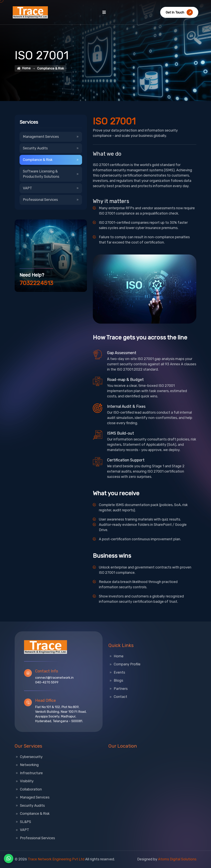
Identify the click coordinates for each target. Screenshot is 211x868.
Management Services (51, 137)
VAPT (51, 188)
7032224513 (36, 283)
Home (24, 68)
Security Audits (51, 148)
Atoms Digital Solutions (177, 859)
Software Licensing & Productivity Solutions (51, 174)
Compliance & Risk (51, 160)
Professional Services (51, 200)
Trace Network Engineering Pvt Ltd (56, 859)
